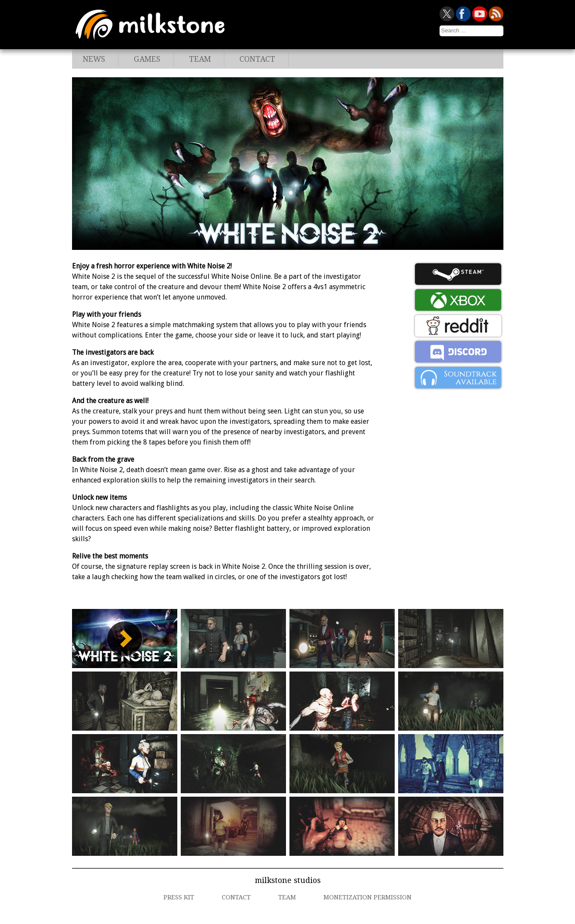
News (94, 59)
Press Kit (179, 897)
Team (200, 59)
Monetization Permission (368, 897)
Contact (257, 59)
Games (147, 59)
